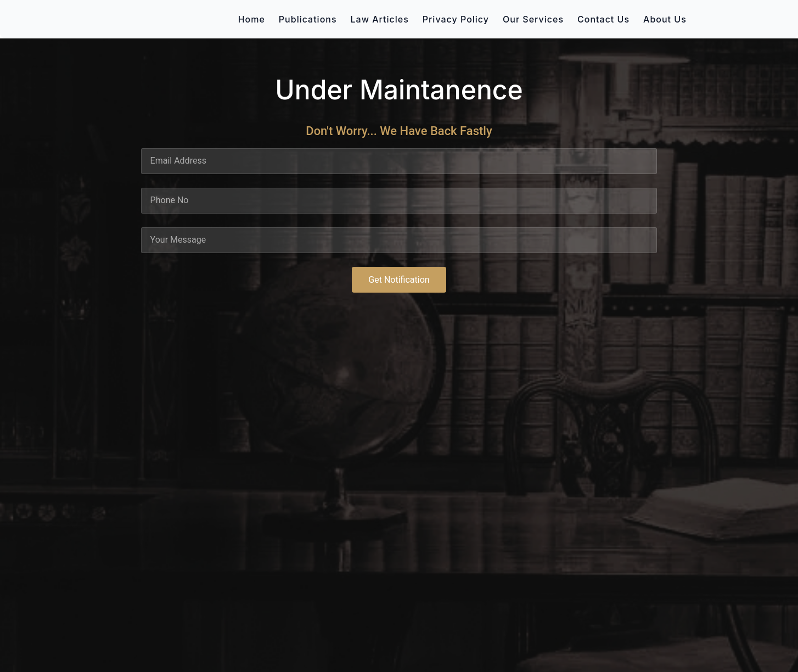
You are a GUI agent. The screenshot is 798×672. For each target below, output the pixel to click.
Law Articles (380, 19)
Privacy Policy (456, 19)
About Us (665, 19)
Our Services (533, 19)
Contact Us (603, 19)
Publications (308, 19)
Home (252, 19)
